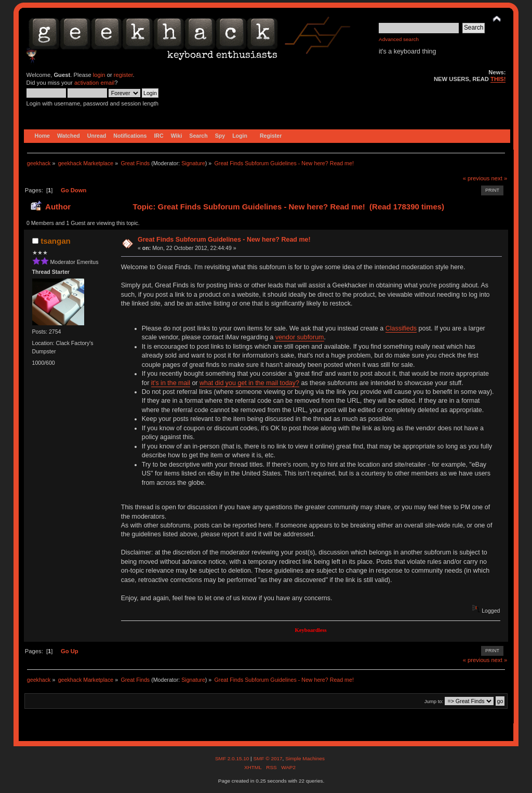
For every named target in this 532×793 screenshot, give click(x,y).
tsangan (55, 241)
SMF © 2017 (268, 758)
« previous (476, 178)
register (123, 75)
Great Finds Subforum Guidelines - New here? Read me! (224, 240)
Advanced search (399, 39)
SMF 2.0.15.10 (233, 758)
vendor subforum (300, 337)
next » (500, 178)
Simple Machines (305, 758)
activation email (94, 83)
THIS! (498, 79)
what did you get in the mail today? (249, 383)
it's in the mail (171, 383)
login (99, 75)
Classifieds (401, 328)
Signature (193, 163)
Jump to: (434, 701)
